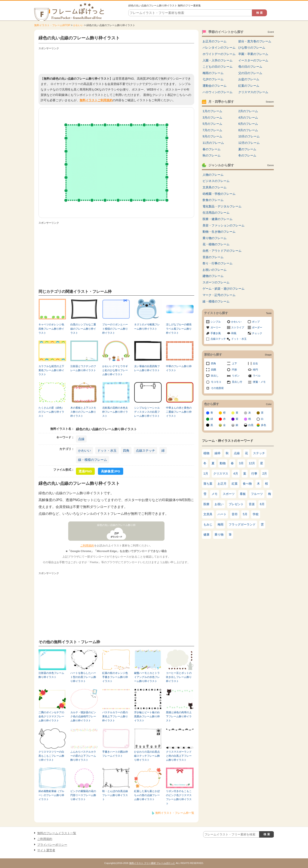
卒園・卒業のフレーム (253, 54)
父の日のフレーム (250, 73)
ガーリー (216, 328)
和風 (234, 333)
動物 (223, 463)
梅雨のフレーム (213, 73)
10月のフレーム (249, 136)
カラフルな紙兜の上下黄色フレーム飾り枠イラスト (51, 370)
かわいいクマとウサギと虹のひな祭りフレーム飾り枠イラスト (115, 370)
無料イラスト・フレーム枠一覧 (175, 813)
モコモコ (216, 382)
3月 (241, 463)
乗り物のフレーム (215, 238)
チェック (257, 333)
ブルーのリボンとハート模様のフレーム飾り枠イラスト (115, 329)
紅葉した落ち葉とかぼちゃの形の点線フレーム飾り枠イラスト (147, 795)
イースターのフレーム (253, 60)
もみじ (208, 524)
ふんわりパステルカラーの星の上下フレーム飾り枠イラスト (83, 756)
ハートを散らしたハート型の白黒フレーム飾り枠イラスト (83, 677)
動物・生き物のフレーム (219, 232)
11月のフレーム (213, 143)
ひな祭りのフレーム (252, 48)
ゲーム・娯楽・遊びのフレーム (224, 289)
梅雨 (221, 524)
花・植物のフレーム (216, 244)
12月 (252, 463)
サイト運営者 (46, 850)
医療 (206, 504)
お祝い (219, 504)
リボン (236, 376)
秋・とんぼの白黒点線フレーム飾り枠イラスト (115, 795)
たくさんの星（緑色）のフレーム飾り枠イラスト (51, 412)
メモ (215, 494)
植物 (206, 453)
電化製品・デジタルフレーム (222, 206)
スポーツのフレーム (216, 282)
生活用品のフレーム (216, 213)
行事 (254, 473)
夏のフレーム (247, 149)
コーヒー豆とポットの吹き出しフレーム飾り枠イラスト (179, 677)
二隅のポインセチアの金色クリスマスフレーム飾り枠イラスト (51, 717)
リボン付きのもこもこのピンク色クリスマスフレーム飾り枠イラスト (179, 797)
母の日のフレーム (250, 67)
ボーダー (257, 328)
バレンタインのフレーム (219, 48)
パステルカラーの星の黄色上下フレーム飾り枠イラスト (115, 717)
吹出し (215, 376)
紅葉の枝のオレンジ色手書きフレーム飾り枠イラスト (115, 677)
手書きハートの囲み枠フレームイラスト (115, 754)
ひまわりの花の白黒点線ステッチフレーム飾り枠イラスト (147, 756)
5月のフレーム (212, 124)
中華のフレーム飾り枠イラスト (179, 368)
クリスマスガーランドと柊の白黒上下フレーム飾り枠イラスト (179, 756)
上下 (234, 363)
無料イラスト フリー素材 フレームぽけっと (152, 863)
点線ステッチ (145, 450)
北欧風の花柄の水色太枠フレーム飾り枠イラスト (115, 412)
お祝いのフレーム (215, 270)
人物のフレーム (213, 175)
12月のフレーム (249, 143)
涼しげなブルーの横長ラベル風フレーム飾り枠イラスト (179, 329)
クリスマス (221, 473)
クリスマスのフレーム (253, 92)
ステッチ (259, 453)
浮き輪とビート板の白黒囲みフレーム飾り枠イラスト (147, 717)
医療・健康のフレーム (218, 219)
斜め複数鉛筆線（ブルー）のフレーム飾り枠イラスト (51, 795)
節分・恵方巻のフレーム (255, 41)
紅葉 (235, 484)
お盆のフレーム (249, 79)
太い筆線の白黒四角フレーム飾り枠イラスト (147, 368)
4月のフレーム (248, 118)
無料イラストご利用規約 (96, 100)
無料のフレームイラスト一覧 (57, 833)
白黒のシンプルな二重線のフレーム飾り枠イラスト (83, 329)
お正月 (222, 484)
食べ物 (247, 484)
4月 (236, 473)
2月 (265, 473)
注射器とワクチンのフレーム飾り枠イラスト (83, 368)
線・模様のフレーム (93, 460)
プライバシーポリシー (52, 845)
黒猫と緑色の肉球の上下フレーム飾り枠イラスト (179, 717)
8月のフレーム (248, 130)
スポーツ (229, 494)
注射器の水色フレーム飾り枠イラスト (51, 675)
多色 (264, 425)
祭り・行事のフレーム (218, 263)
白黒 (251, 425)
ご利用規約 (87, 546)
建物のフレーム (213, 276)
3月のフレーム (212, 118)
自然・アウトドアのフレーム (222, 251)
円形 (234, 370)
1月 (206, 473)
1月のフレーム (212, 111)
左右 (255, 363)
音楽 (252, 504)
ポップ (256, 322)
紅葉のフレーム (249, 86)
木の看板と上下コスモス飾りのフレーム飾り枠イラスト (83, 412)
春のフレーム (212, 149)
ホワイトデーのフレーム (219, 54)
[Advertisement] (116, 61)
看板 (243, 494)
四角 (126, 450)
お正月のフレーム (215, 41)
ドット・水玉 (107, 450)
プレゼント (236, 504)
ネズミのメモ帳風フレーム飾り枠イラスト (147, 327)
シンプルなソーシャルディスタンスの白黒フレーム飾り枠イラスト (147, 412)
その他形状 (217, 388)
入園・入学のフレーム (218, 60)
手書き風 (216, 333)
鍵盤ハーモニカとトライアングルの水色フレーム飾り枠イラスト (147, 677)
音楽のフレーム (213, 257)
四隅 (213, 370)
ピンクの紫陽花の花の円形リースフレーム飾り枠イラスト (83, 795)
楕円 (255, 370)
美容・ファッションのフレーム (224, 225)
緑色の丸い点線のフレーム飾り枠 (116, 525)
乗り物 (219, 534)
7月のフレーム (212, 130)
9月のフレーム (212, 136)
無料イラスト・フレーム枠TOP (52, 25)
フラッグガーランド (242, 524)
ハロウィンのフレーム (218, 92)
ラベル (257, 376)
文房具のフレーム (215, 187)
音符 (235, 514)
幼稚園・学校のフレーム (219, 194)
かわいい (78, 25)
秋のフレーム (212, 155)
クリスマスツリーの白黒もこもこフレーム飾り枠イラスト (51, 756)
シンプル (216, 322)
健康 (206, 534)
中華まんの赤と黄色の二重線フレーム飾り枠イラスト (179, 412)
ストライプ (238, 328)
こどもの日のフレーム (218, 67)
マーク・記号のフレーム (219, 295)
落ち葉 (208, 484)
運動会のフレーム (215, 86)
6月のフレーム (248, 124)
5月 (245, 514)
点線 (81, 439)
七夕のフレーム (213, 79)
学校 (256, 514)
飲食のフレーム (213, 200)
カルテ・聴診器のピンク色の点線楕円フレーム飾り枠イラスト (83, 717)
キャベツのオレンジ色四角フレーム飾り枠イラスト (51, 329)
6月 (262, 504)
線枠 (218, 453)
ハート (222, 514)
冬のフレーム (247, 155)
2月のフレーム (248, 111)
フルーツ (257, 494)
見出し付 (237, 382)
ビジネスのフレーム (216, 181)
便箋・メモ (259, 382)
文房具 (208, 514)
